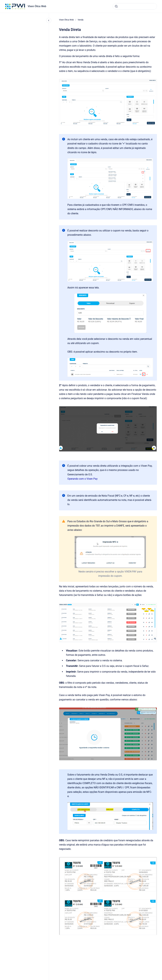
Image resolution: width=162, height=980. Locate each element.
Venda (81, 20)
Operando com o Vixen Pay (83, 479)
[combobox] (135, 6)
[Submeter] (116, 6)
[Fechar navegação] (49, 20)
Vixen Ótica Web (37, 6)
